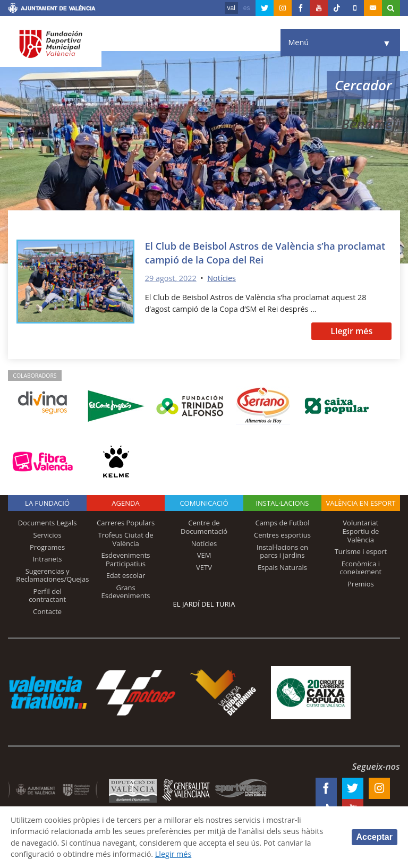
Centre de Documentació (204, 527)
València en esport (360, 503)
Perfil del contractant (47, 595)
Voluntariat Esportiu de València (360, 531)
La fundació (47, 503)
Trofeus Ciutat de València (126, 539)
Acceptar (375, 837)
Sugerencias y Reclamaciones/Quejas (52, 575)
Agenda (125, 503)
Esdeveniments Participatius (126, 559)
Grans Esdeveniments (126, 592)
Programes (47, 547)
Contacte (47, 611)
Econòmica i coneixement (361, 568)
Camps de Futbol (282, 523)
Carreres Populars (126, 523)
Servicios (48, 535)
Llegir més (351, 331)
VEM (204, 555)
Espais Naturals (282, 567)
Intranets (48, 559)
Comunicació (204, 503)
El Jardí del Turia (204, 604)
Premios (361, 584)
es (247, 8)
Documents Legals (48, 523)
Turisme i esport (361, 551)
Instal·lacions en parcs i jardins (282, 551)
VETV (204, 567)
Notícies (222, 278)
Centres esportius (282, 535)
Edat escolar (126, 575)
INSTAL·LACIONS (282, 503)
